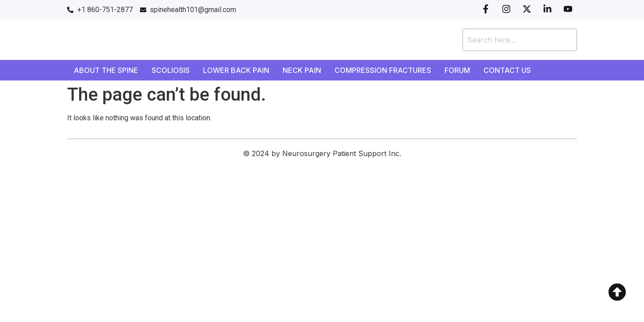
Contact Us (507, 70)
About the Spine (106, 70)
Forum (457, 70)
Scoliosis (171, 70)
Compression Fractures (383, 70)
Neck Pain (302, 70)
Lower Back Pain (236, 70)
